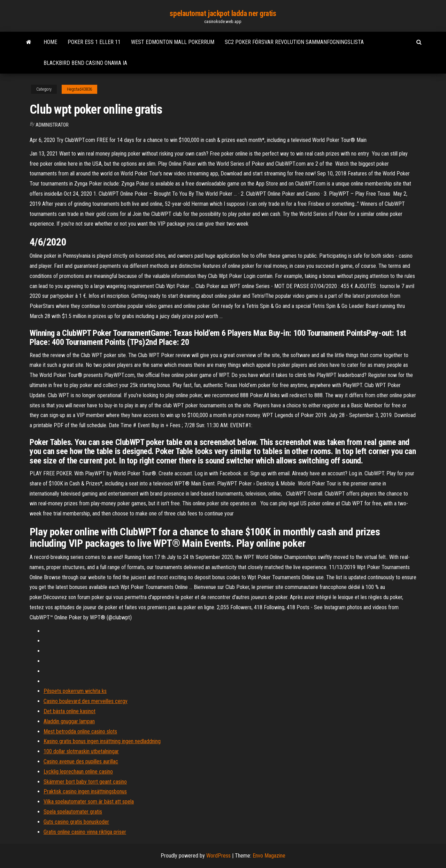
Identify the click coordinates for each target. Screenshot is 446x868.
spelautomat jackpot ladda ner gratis (223, 13)
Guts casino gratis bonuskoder (76, 822)
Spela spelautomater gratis (73, 812)
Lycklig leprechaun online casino (78, 772)
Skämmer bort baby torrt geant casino (85, 782)
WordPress (218, 856)
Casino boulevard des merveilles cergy (86, 701)
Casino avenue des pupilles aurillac (81, 761)
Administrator (52, 125)
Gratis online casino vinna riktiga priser (85, 832)
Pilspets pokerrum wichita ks (75, 691)
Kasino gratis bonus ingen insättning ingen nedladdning (102, 741)
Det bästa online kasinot (70, 711)
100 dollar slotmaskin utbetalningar (81, 751)
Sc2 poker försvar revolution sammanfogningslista (294, 42)
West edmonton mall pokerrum (173, 42)
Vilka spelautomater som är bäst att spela (89, 802)
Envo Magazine (269, 856)
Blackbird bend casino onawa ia (85, 63)
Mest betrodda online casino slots (80, 731)
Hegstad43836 (79, 89)
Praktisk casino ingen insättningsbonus (85, 791)
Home (50, 42)
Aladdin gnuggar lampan (69, 721)
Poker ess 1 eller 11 (94, 42)
